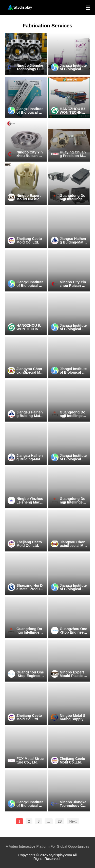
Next (73, 821)
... (49, 821)
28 (60, 821)
